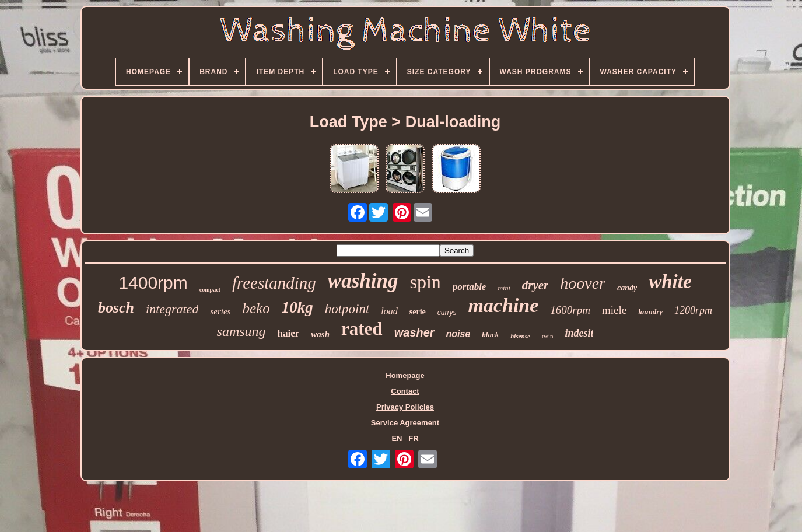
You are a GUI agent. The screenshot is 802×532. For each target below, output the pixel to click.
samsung (241, 331)
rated (362, 329)
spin (425, 282)
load (389, 311)
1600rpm (570, 310)
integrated (172, 309)
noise (458, 334)
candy (627, 288)
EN (397, 438)
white (670, 282)
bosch (116, 308)
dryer (535, 285)
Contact (405, 391)
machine (503, 305)
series (220, 311)
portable (470, 287)
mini (504, 288)
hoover (583, 283)
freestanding (274, 283)
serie (418, 312)
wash (320, 334)
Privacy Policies (405, 407)
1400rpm (153, 283)
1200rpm (693, 310)
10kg (297, 307)
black (490, 335)
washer (414, 332)
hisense (520, 336)
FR (413, 438)
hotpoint (347, 309)
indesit (579, 333)
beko (256, 308)
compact (210, 290)
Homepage (405, 375)
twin (548, 336)
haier (289, 333)
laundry (650, 312)
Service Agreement (405, 423)
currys (447, 313)
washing (363, 281)
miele (614, 310)
